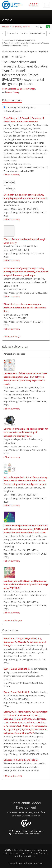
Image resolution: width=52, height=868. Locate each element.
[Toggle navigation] (46, 5)
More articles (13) (13, 776)
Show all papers (13, 111)
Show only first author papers (19, 107)
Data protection (35, 863)
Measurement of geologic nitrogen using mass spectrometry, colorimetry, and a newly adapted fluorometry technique (26, 272)
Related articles (38, 34)
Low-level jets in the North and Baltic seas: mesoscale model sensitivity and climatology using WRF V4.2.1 (26, 584)
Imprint (21, 863)
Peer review (12, 34)
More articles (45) (13, 620)
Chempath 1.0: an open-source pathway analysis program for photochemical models (25, 196)
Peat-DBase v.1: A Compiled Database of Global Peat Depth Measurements (24, 120)
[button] (37, 27)
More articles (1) (13, 336)
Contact (11, 863)
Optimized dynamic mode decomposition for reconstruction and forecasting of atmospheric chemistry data (26, 432)
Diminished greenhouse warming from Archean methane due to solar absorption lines (25, 308)
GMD (34, 5)
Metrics (24, 34)
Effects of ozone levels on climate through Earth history (25, 241)
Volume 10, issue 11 (21, 27)
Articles (6, 27)
